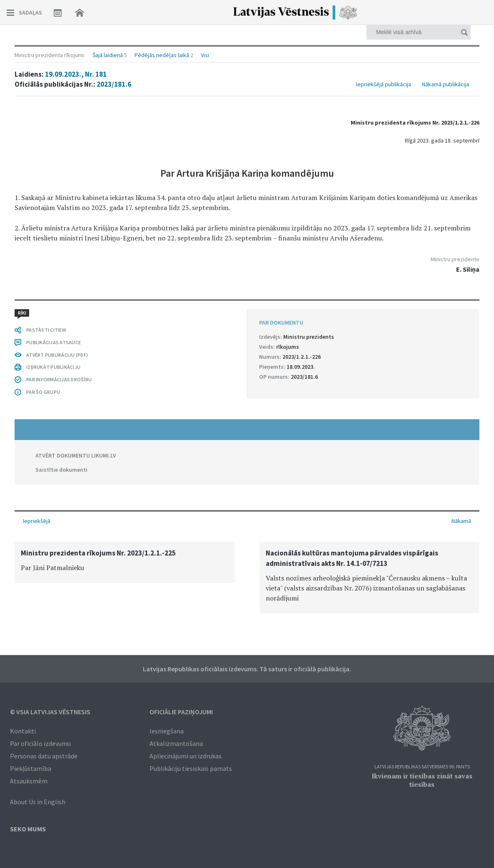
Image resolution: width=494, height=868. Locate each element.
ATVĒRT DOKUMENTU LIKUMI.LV (76, 455)
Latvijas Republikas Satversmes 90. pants (422, 767)
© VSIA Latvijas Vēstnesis (50, 712)
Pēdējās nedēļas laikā (162, 55)
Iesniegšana (167, 731)
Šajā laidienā (108, 55)
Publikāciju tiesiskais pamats (191, 768)
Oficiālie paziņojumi (181, 712)
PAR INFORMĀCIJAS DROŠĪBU (59, 379)
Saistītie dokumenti (61, 470)
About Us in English (38, 802)
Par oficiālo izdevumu (40, 743)
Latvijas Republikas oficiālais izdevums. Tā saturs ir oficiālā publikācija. (247, 669)
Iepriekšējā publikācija (384, 84)
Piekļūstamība (31, 768)
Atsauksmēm (29, 781)
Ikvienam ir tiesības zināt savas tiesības (422, 780)
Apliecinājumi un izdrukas (186, 756)
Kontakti (23, 731)
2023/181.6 (114, 84)
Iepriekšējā (37, 521)
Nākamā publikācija (445, 84)
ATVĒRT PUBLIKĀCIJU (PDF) (57, 355)
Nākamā (461, 521)
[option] (125, 562)
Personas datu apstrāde (44, 756)
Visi (205, 55)
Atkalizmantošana (176, 743)
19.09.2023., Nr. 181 (76, 74)
